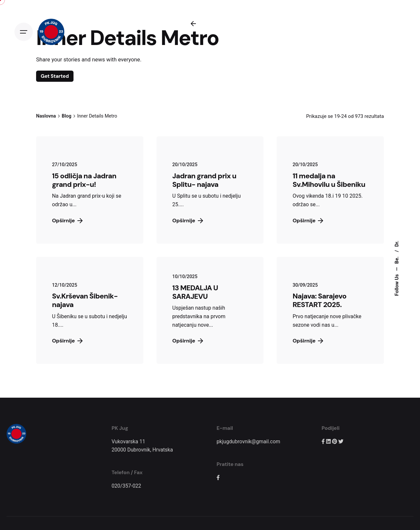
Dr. (396, 244)
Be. (396, 259)
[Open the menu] (24, 32)
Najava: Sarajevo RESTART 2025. (320, 300)
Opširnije (188, 221)
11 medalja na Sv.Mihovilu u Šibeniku (329, 180)
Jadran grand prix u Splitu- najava (204, 180)
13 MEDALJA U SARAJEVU (195, 292)
